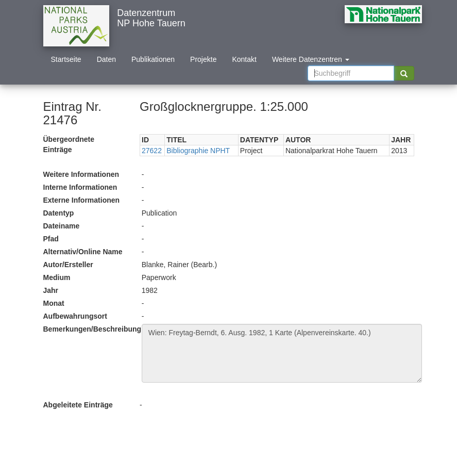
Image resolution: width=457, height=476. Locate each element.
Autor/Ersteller (68, 265)
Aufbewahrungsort (75, 316)
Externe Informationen (82, 200)
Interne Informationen (80, 187)
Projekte (203, 59)
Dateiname (62, 226)
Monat (54, 303)
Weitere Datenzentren (311, 59)
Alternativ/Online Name (83, 252)
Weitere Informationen (81, 174)
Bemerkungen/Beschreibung (89, 329)
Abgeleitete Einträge (78, 405)
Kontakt (244, 59)
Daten (106, 59)
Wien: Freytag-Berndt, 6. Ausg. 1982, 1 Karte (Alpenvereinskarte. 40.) (282, 353)
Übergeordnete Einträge (69, 144)
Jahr (51, 290)
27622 (152, 151)
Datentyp (59, 213)
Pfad (51, 239)
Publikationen (153, 59)
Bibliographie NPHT (198, 151)
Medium (57, 277)
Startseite (66, 59)
